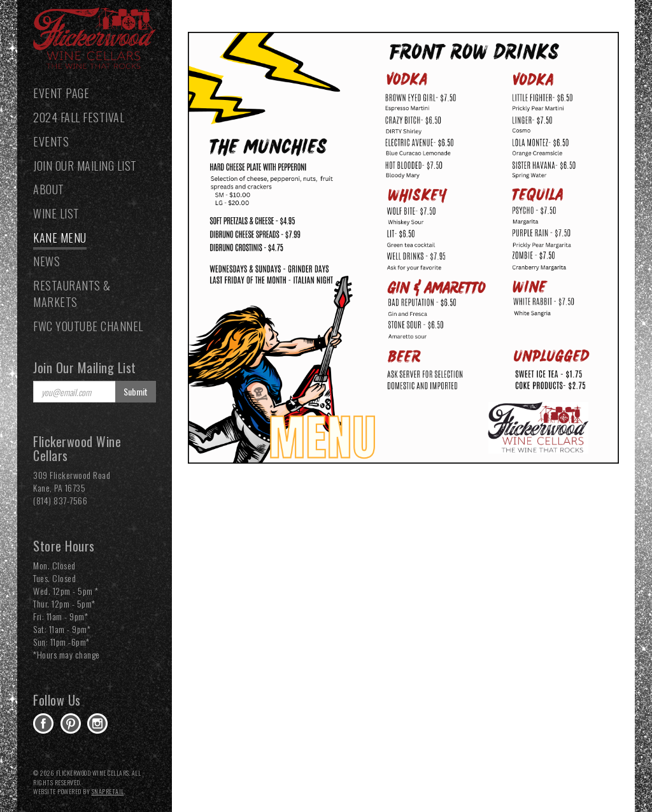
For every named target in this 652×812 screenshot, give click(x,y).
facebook (43, 723)
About (49, 189)
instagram (97, 723)
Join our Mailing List (85, 166)
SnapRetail (108, 791)
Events (51, 141)
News (46, 261)
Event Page (61, 93)
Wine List (56, 213)
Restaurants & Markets (72, 294)
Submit (136, 391)
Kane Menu (60, 238)
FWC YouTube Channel (88, 326)
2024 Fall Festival (79, 117)
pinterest (71, 723)
